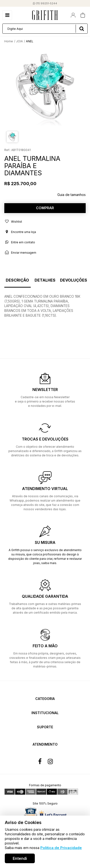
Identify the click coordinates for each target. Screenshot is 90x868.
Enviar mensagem (20, 252)
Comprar (45, 208)
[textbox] (45, 29)
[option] (45, 88)
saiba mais (49, 563)
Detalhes (45, 280)
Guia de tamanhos (72, 195)
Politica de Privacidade (61, 848)
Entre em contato (20, 242)
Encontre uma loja (20, 232)
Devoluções (74, 280)
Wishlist (13, 221)
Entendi (20, 858)
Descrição (17, 280)
